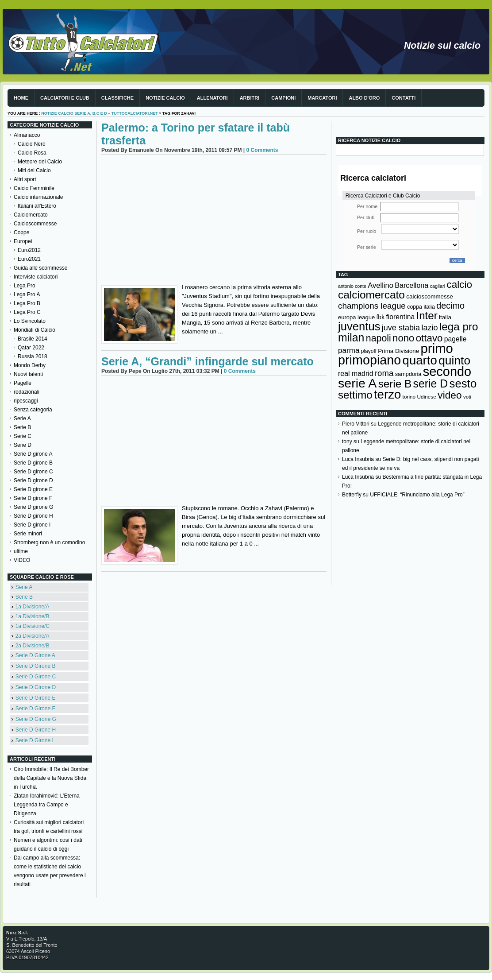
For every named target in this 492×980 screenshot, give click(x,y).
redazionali (27, 392)
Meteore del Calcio (40, 162)
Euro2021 (29, 259)
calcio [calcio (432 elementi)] (459, 285)
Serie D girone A (33, 454)
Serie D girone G (33, 507)
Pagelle (23, 383)
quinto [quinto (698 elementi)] (454, 360)
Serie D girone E (33, 489)
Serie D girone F (33, 498)
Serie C (23, 436)
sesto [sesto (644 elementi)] (463, 383)
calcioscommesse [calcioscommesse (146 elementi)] (430, 296)
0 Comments (262, 150)
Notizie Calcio (165, 98)
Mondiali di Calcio (35, 330)
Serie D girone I (32, 525)
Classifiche (117, 98)
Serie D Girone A (35, 655)
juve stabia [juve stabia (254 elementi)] (401, 328)
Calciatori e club (65, 98)
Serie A (22, 418)
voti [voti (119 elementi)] (467, 397)
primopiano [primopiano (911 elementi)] (369, 360)
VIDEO (22, 560)
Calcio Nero (32, 144)
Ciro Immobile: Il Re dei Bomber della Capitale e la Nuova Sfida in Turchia (51, 778)
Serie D (23, 445)
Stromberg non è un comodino (49, 542)
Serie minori (28, 534)
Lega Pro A (27, 294)
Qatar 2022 (31, 348)
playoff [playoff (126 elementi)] (369, 351)
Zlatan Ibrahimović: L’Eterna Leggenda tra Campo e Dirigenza (47, 805)
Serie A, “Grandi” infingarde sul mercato (208, 361)
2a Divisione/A (33, 636)
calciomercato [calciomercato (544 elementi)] (371, 295)
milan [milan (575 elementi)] (351, 337)
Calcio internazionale (38, 197)
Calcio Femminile (34, 188)
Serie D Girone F (35, 709)
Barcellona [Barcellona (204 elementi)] (411, 285)
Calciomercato (31, 215)
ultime (21, 551)
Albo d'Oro (364, 98)
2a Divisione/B (33, 646)
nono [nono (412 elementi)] (403, 338)
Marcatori (322, 98)
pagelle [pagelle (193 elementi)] (455, 339)
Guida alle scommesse (40, 268)
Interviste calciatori (36, 277)
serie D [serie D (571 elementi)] (431, 383)
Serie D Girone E (36, 698)
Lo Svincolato (30, 321)
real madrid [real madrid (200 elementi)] (356, 374)
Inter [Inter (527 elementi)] (427, 316)
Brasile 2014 (33, 339)
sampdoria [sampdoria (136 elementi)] (408, 374)
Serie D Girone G (36, 719)
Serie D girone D (33, 480)
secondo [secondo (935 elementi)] (447, 372)
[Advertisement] (214, 221)
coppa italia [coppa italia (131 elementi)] (421, 307)
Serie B (22, 427)
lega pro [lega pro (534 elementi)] (459, 327)
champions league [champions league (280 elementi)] (372, 306)
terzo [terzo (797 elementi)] (387, 394)
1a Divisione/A (33, 607)
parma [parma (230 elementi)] (349, 351)
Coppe (21, 232)
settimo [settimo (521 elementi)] (355, 395)
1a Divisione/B (33, 616)
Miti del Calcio (34, 170)
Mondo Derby (30, 365)
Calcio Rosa (32, 153)
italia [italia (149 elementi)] (445, 317)
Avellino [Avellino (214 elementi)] (380, 285)
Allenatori (212, 98)
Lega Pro (25, 286)
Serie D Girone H (36, 730)
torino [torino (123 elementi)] (409, 397)
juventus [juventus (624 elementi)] (359, 326)
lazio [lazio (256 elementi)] (429, 328)
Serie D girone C (33, 472)
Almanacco (27, 135)
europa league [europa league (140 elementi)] (356, 317)
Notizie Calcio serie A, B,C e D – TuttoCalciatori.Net (100, 113)
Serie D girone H (33, 516)
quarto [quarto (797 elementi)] (420, 360)
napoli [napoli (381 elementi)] (379, 338)
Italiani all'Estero (37, 206)
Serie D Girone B (36, 666)
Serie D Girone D (36, 687)
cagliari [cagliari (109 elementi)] (438, 286)
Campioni (283, 98)
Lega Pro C (27, 312)
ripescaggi (26, 401)
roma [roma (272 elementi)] (384, 373)
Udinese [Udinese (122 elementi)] (427, 397)
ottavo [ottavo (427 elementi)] (429, 338)
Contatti (404, 98)
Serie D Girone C (36, 677)
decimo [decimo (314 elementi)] (450, 306)
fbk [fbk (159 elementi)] (380, 317)
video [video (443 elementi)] (450, 395)
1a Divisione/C (33, 626)
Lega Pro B (27, 303)
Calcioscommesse (35, 224)
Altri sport (25, 179)
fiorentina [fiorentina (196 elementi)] (400, 317)
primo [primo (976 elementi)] (437, 348)
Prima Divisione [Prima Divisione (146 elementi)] (398, 351)
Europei (23, 241)
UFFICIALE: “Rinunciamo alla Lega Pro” (417, 495)
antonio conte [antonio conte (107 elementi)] (352, 286)
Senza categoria (33, 410)
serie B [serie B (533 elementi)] (395, 384)
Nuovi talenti (28, 374)
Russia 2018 (33, 356)
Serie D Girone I (35, 740)
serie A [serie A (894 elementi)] (357, 383)
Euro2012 (29, 250)
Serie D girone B (33, 463)
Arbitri (250, 98)
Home (21, 98)
